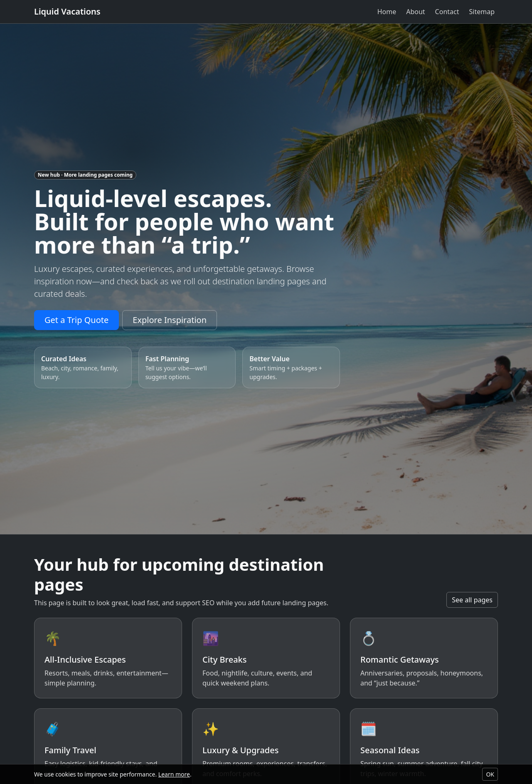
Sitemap (482, 12)
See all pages (472, 600)
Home (387, 12)
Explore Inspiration (170, 320)
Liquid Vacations (67, 11)
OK (490, 774)
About (415, 12)
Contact (447, 12)
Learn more (174, 774)
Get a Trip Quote (76, 320)
